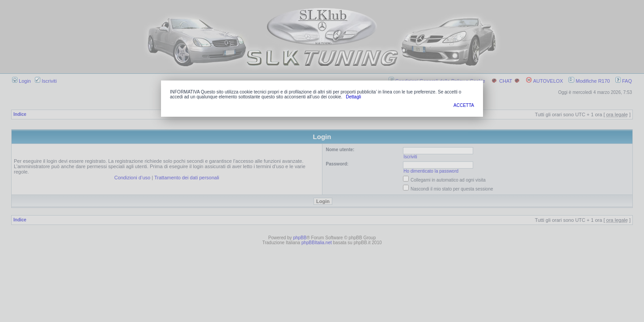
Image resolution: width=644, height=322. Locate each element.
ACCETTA (464, 105)
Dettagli (353, 97)
